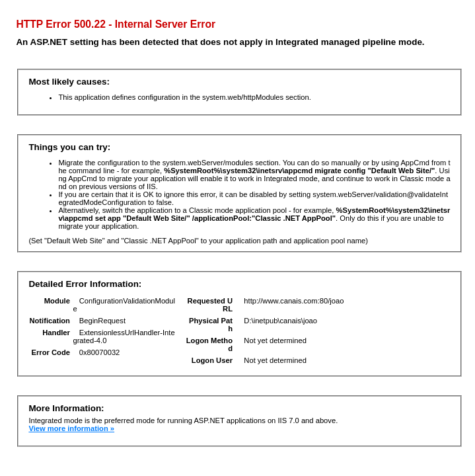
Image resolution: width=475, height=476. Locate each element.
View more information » (71, 428)
